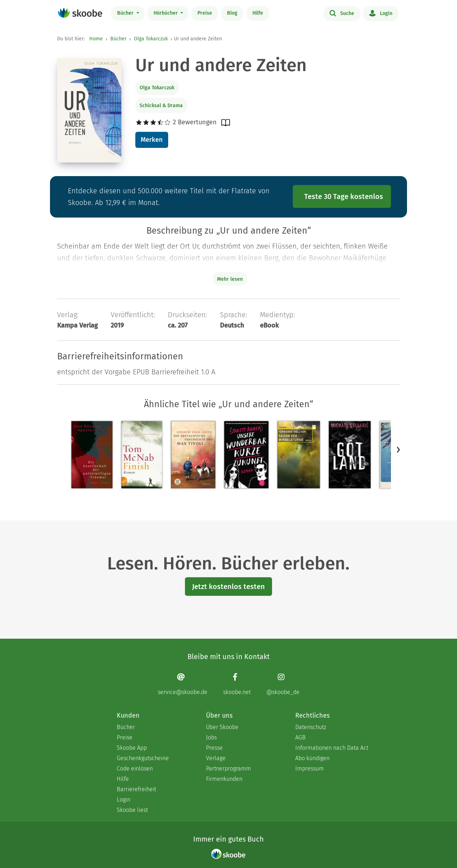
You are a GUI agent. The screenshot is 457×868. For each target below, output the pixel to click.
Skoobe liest (132, 810)
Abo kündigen (312, 758)
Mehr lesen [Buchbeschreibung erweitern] (230, 279)
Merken (152, 140)
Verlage (216, 758)
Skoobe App (132, 748)
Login (381, 13)
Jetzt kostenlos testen (228, 587)
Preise (205, 13)
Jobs (211, 737)
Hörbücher (166, 13)
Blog (232, 13)
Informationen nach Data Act (332, 748)
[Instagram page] (283, 684)
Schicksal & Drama (161, 106)
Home (96, 39)
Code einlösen (135, 769)
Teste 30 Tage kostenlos (344, 196)
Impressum (310, 769)
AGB (300, 737)
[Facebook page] (237, 684)
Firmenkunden (224, 779)
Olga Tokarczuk (151, 39)
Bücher (126, 13)
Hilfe (258, 13)
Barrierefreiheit (136, 789)
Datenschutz (311, 727)
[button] (398, 450)
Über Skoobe (222, 727)
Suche (342, 13)
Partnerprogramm (228, 769)
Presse (214, 748)
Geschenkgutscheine (143, 758)
